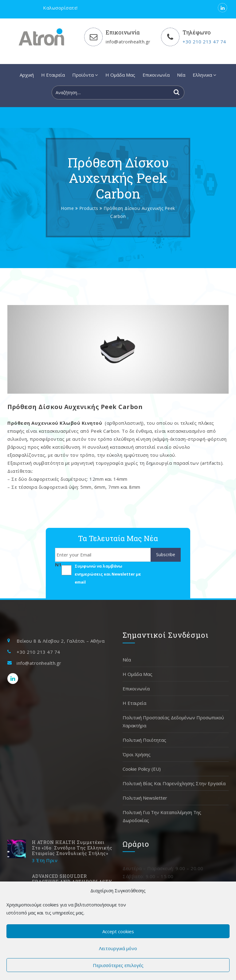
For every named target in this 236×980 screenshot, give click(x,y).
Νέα (181, 75)
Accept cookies (118, 931)
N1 (58, 565)
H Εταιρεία (53, 75)
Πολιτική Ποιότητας (144, 740)
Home (67, 208)
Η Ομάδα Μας (120, 75)
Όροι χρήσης (137, 754)
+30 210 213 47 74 (204, 42)
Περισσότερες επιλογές (118, 965)
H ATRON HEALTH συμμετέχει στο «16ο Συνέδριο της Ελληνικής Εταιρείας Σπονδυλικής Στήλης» (72, 848)
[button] (205, 75)
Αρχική (27, 75)
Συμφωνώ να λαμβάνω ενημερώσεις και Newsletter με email (108, 574)
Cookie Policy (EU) (142, 769)
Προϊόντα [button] (85, 75)
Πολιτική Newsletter (145, 798)
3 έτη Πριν (45, 860)
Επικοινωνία (156, 75)
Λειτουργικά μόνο (118, 948)
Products (89, 208)
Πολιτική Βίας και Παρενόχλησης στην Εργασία (174, 783)
